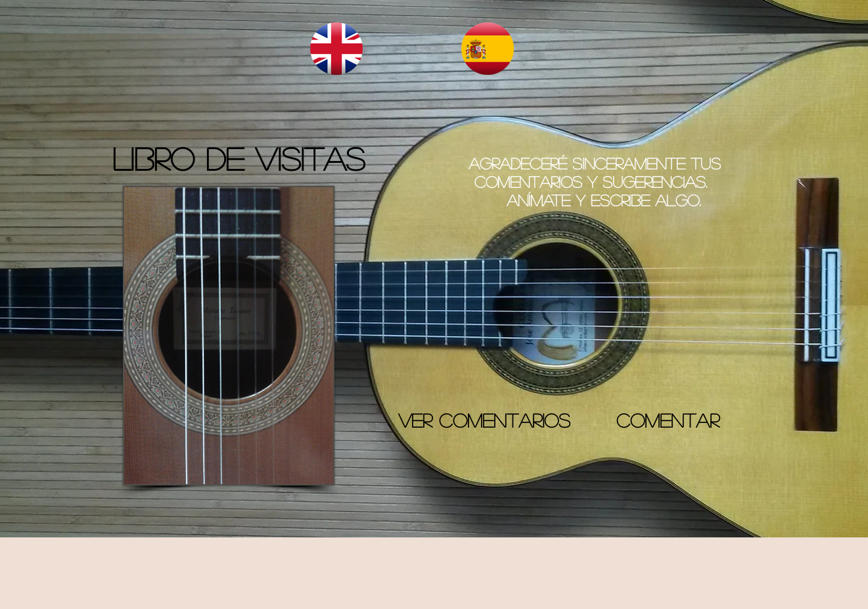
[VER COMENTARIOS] (485, 420)
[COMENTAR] (668, 420)
